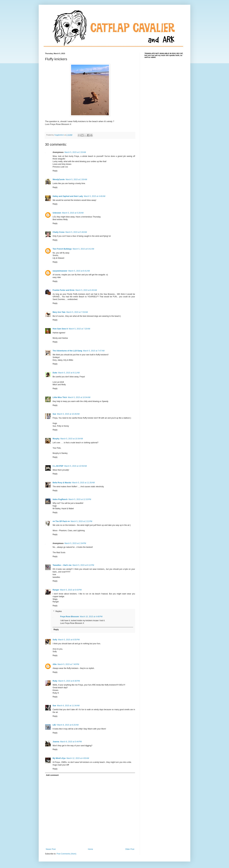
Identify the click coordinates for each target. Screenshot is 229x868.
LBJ (54, 725)
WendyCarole (59, 179)
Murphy (56, 439)
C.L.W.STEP (58, 466)
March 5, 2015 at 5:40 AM (76, 232)
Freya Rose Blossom (70, 617)
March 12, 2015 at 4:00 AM (78, 758)
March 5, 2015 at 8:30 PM (69, 681)
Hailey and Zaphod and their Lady (68, 196)
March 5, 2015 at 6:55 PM (69, 640)
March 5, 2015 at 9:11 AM (69, 373)
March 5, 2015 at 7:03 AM (77, 312)
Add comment (52, 775)
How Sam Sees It (60, 329)
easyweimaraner (60, 271)
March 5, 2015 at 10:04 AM (79, 397)
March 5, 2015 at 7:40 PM (68, 664)
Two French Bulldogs (62, 249)
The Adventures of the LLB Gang (67, 351)
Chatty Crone (59, 232)
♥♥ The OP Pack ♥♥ (61, 521)
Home (90, 849)
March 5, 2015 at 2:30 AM (76, 179)
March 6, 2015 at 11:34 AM (68, 706)
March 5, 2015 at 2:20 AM (75, 152)
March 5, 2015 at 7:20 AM (79, 329)
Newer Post (51, 849)
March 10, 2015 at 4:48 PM (91, 617)
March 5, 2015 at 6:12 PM (83, 565)
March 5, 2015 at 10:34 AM (72, 439)
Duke (55, 373)
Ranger (56, 590)
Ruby (55, 681)
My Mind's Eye (59, 758)
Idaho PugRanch (60, 499)
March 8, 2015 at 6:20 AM (68, 725)
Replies (59, 611)
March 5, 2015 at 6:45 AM (86, 290)
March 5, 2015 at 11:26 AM (83, 483)
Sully (55, 640)
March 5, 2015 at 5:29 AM (73, 213)
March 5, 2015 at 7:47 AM (94, 351)
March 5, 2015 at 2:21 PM (81, 521)
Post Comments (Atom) (66, 854)
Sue (54, 414)
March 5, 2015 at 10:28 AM (68, 414)
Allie (55, 664)
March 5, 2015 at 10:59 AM (75, 466)
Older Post (130, 849)
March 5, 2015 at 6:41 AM (83, 249)
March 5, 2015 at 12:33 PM (80, 499)
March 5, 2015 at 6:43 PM (71, 590)
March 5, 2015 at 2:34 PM (75, 543)
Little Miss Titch (60, 397)
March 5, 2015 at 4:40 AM (95, 196)
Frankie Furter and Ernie (64, 290)
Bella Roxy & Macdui (62, 483)
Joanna (56, 742)
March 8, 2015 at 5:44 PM (71, 742)
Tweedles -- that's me (62, 565)
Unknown (57, 213)
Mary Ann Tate (59, 312)
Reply (55, 171)
